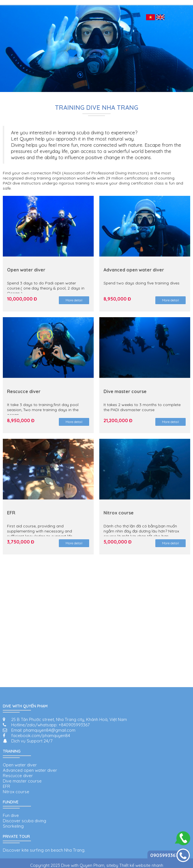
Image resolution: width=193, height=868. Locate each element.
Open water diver (20, 765)
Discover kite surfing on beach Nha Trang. (44, 850)
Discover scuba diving (24, 821)
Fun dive (11, 815)
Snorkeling (13, 826)
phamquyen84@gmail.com (49, 730)
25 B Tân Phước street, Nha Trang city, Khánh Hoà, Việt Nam (69, 719)
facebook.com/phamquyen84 (41, 736)
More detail (74, 300)
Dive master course (22, 781)
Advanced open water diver (30, 770)
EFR (6, 786)
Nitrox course (16, 792)
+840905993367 (74, 725)
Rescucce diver (18, 776)
